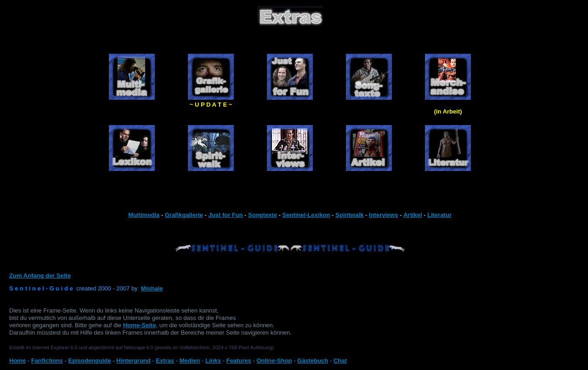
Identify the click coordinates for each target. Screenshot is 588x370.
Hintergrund (133, 361)
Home (17, 361)
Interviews (384, 215)
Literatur (439, 215)
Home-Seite (140, 325)
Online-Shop (274, 361)
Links (213, 361)
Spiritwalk (349, 215)
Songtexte (263, 215)
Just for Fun (225, 215)
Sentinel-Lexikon (306, 215)
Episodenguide (90, 361)
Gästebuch (313, 361)
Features (238, 361)
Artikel (413, 215)
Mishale (152, 288)
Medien (190, 361)
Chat (340, 361)
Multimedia (144, 215)
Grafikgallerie (184, 215)
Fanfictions (47, 361)
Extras (165, 361)
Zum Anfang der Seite (40, 276)
